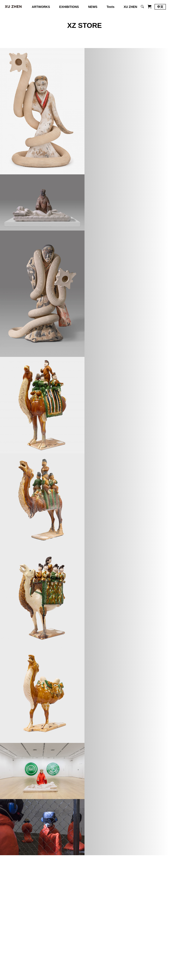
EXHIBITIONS (69, 7)
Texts (110, 7)
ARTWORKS (41, 7)
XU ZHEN (130, 7)
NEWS (93, 7)
